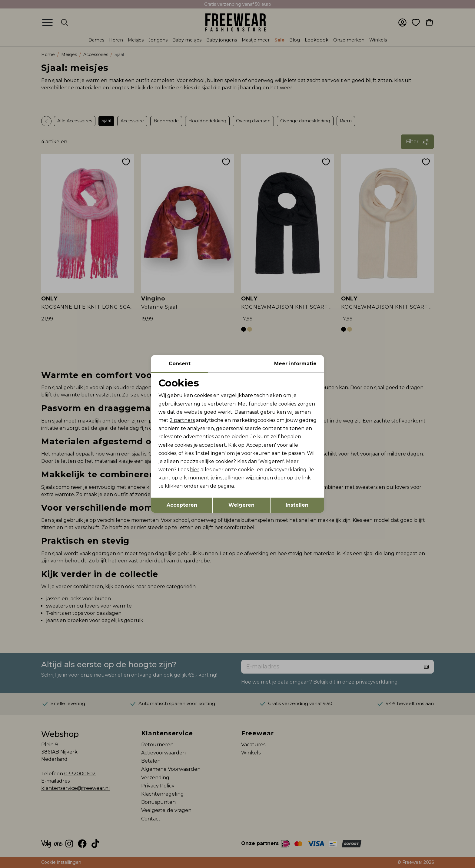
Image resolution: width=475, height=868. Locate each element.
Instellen (297, 505)
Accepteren (182, 505)
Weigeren (241, 505)
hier (195, 470)
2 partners (182, 420)
